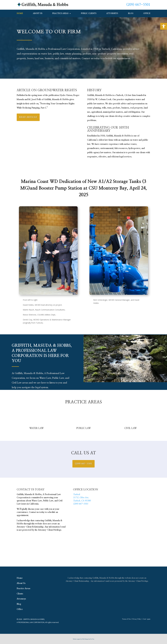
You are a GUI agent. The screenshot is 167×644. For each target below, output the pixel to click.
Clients (20, 594)
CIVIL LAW (130, 428)
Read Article (28, 117)
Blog (131, 13)
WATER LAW (36, 428)
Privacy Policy (137, 619)
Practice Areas (60, 13)
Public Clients (89, 13)
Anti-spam (147, 619)
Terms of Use (126, 619)
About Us (38, 13)
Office (147, 13)
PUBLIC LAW (83, 428)
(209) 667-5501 (138, 5)
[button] (164, 26)
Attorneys (112, 13)
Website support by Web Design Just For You (84, 639)
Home (20, 13)
